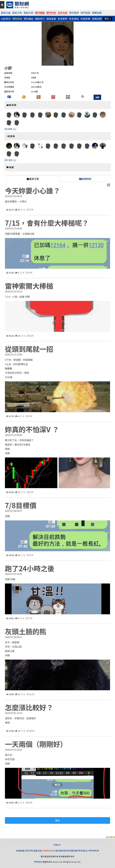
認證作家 (29, 851)
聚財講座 (28, 19)
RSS (53, 851)
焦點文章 (28, 13)
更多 (57, 820)
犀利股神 (74, 13)
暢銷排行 (40, 19)
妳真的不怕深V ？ (32, 429)
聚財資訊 (38, 862)
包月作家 (63, 13)
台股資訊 (6, 19)
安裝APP (58, 845)
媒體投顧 (97, 13)
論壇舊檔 (20, 851)
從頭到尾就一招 (29, 349)
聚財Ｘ (108, 19)
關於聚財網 (80, 851)
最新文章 (17, 13)
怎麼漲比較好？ (29, 707)
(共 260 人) (10, 160)
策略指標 (97, 19)
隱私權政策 (60, 851)
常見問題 (70, 851)
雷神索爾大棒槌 (29, 286)
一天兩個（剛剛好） (36, 744)
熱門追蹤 (85, 13)
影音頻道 (74, 19)
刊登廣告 (46, 851)
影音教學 (63, 19)
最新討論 (6, 13)
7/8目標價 (21, 505)
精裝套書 (51, 19)
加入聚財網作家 (92, 851)
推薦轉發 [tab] (85, 179)
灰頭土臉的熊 (26, 631)
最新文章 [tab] (33, 179)
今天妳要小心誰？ (32, 190)
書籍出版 (37, 851)
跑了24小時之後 (30, 568)
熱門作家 (51, 13)
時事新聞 (85, 19)
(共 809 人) (10, 129)
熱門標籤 (40, 13)
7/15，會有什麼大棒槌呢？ (47, 223)
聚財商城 (17, 19)
